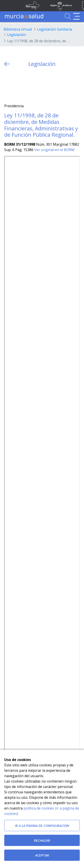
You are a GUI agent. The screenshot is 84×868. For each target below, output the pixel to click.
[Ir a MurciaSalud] (24, 16)
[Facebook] (16, 85)
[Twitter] (8, 85)
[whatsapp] (25, 85)
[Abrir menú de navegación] (76, 16)
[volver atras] (7, 64)
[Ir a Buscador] (68, 16)
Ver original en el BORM (54, 150)
